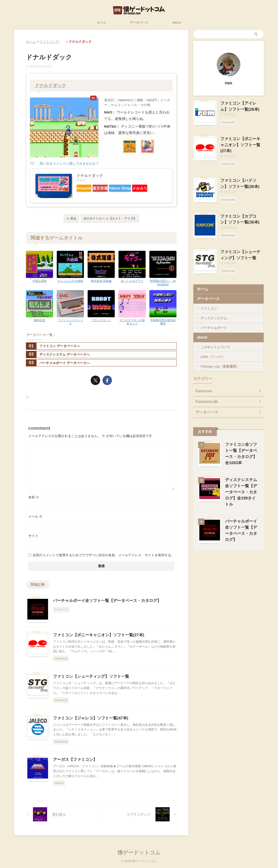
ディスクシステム (214, 306)
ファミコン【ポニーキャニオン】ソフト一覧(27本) (96, 638)
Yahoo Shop (135, 188)
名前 (34, 500)
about (177, 22)
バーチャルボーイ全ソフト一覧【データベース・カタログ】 (104, 604)
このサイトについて (215, 335)
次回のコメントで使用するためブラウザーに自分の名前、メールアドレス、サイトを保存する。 (103, 558)
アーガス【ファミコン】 (74, 763)
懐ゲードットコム (139, 853)
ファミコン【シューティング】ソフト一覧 (89, 679)
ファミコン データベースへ (53, 349)
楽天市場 (110, 188)
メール (35, 519)
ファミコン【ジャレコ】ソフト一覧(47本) (88, 721)
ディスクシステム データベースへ (58, 358)
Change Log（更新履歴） (220, 354)
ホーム (101, 22)
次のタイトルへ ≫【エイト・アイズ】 (110, 221)
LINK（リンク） (213, 345)
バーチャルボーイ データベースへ (58, 366)
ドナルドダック (51, 85)
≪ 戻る (71, 221)
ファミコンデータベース (57, 42)
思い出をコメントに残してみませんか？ (69, 163)
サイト (33, 539)
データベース (139, 22)
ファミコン (209, 296)
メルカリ (87, 196)
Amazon (87, 188)
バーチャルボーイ (214, 316)
